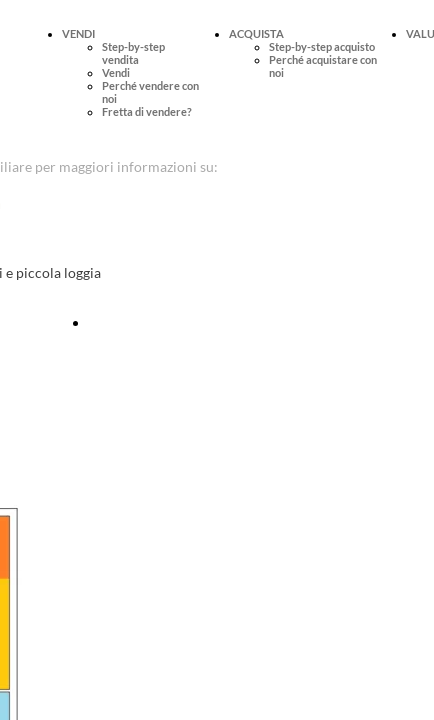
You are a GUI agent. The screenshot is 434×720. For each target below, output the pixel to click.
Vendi (116, 72)
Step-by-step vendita (133, 53)
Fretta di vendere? (147, 111)
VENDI (78, 33)
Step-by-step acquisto (322, 46)
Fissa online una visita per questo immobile (220, 322)
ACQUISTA (256, 33)
